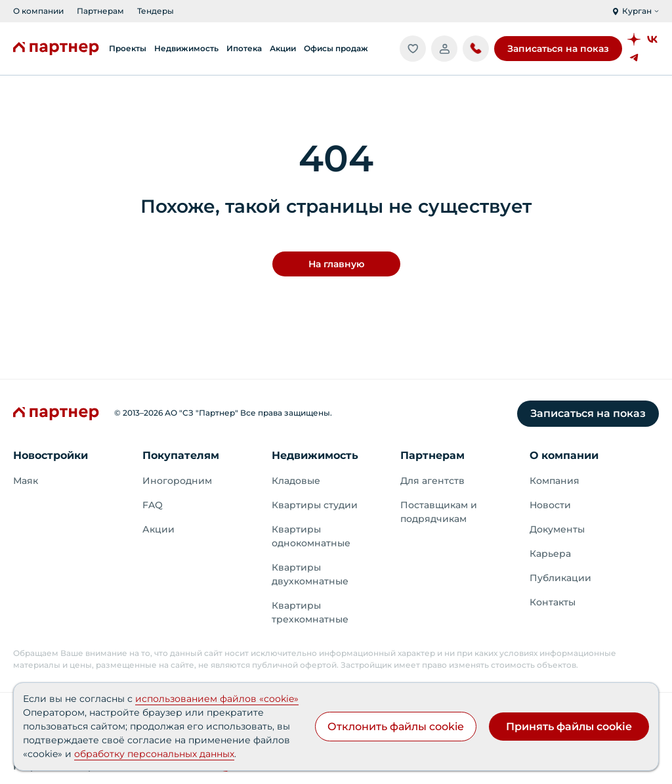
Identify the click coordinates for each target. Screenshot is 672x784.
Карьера (550, 554)
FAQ (153, 505)
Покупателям (181, 455)
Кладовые (296, 481)
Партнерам (100, 11)
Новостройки (51, 455)
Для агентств (432, 481)
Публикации (560, 578)
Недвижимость (315, 455)
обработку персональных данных (154, 754)
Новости (550, 505)
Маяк (26, 481)
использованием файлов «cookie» (217, 699)
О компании (38, 11)
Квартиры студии (315, 505)
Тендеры (156, 11)
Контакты (553, 602)
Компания (555, 481)
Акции (158, 529)
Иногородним (177, 481)
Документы (557, 529)
